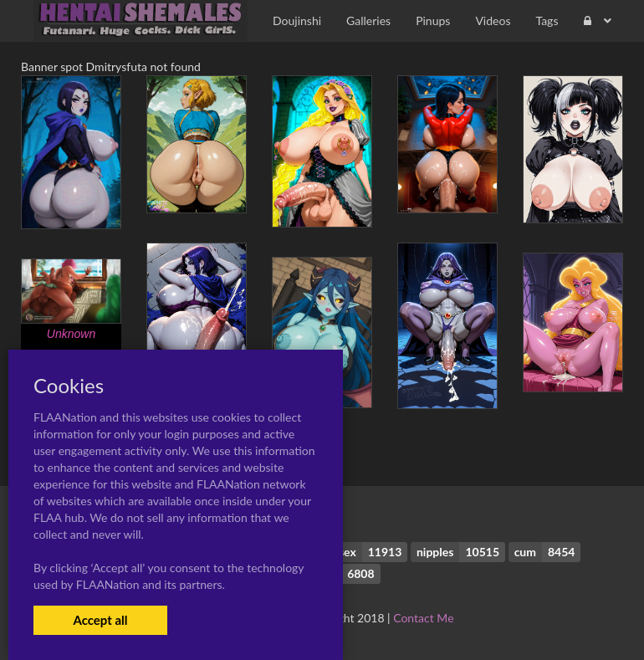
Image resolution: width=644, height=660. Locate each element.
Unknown (71, 334)
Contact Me (423, 618)
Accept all (100, 620)
